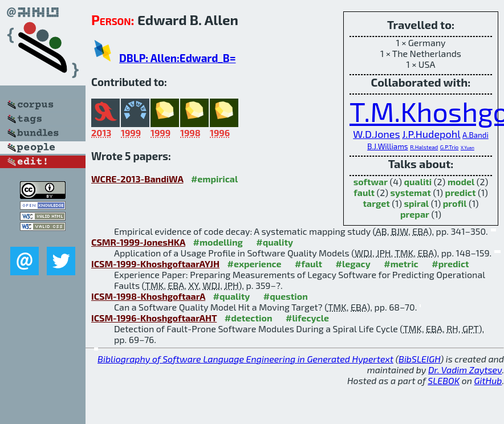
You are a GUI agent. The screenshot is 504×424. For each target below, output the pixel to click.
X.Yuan (468, 148)
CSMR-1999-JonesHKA (138, 242)
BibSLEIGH (419, 359)
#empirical (214, 179)
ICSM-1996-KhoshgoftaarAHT (154, 318)
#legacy (353, 264)
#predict (450, 264)
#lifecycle (307, 318)
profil (455, 203)
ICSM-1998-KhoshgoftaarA (148, 296)
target (377, 203)
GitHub (488, 380)
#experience (255, 264)
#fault (308, 264)
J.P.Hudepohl (431, 134)
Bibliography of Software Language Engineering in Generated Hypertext (245, 359)
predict (461, 192)
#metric (401, 264)
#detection (249, 318)
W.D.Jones (376, 134)
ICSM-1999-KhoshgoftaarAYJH (155, 264)
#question (286, 296)
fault (364, 192)
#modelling (218, 242)
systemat (411, 192)
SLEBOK (444, 380)
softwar (371, 182)
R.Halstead (424, 147)
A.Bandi (475, 135)
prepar (415, 214)
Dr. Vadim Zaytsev (465, 370)
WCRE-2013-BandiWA (137, 179)
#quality (275, 242)
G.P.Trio (449, 147)
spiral (416, 203)
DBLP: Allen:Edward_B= (177, 58)
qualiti (418, 182)
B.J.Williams (387, 146)
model (461, 182)
